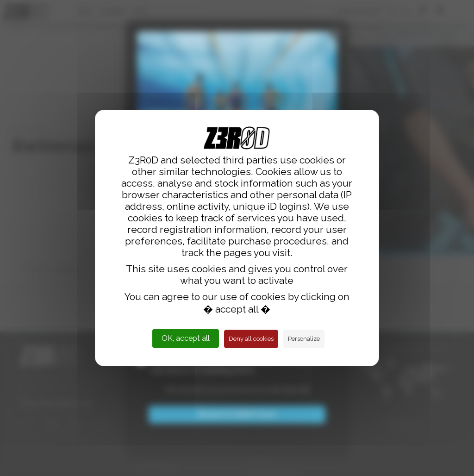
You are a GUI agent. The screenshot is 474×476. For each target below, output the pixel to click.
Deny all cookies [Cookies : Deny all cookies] (251, 339)
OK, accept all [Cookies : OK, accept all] (186, 338)
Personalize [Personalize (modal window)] (304, 339)
